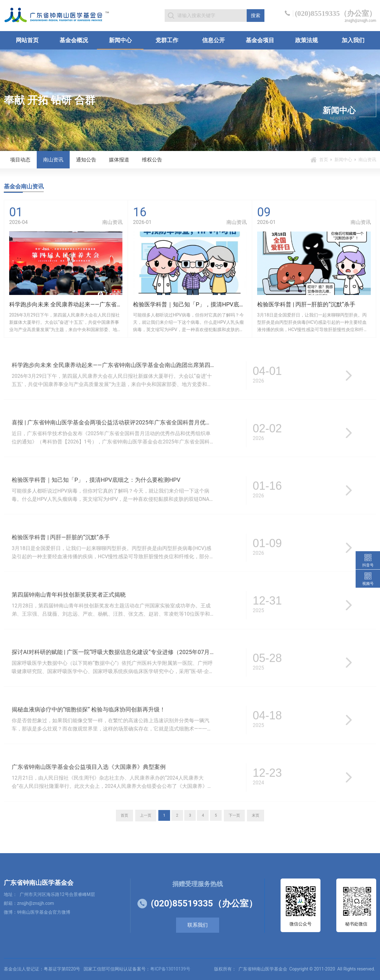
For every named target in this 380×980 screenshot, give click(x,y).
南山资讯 (53, 160)
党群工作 (167, 40)
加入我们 (353, 40)
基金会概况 (74, 40)
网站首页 (27, 40)
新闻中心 (120, 40)
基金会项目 (260, 40)
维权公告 (152, 160)
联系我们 (198, 925)
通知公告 (86, 160)
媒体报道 (119, 160)
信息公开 (213, 40)
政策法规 (307, 40)
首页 (324, 160)
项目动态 (20, 160)
